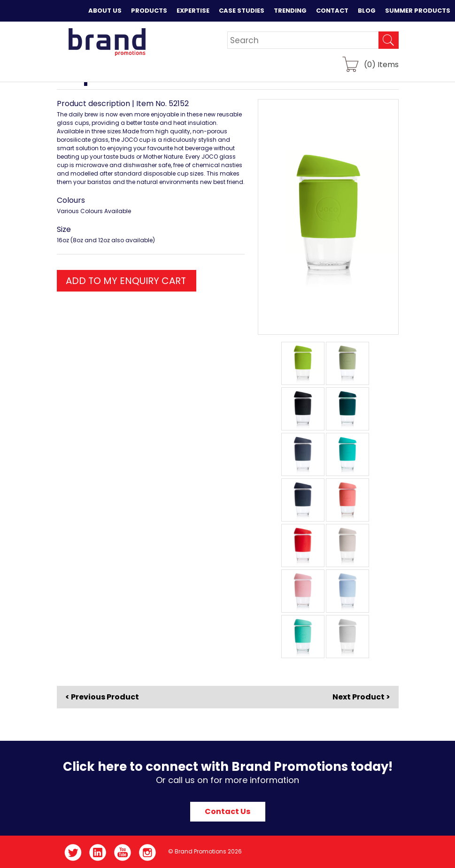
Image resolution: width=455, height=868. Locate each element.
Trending (290, 11)
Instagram (148, 853)
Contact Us (227, 811)
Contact (332, 11)
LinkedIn (98, 853)
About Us (105, 11)
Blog (367, 11)
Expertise (193, 11)
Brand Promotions (107, 42)
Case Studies (242, 11)
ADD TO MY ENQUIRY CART (126, 281)
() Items (381, 64)
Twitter (73, 853)
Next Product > (361, 697)
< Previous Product (102, 697)
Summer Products (418, 11)
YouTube (123, 853)
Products (149, 11)
